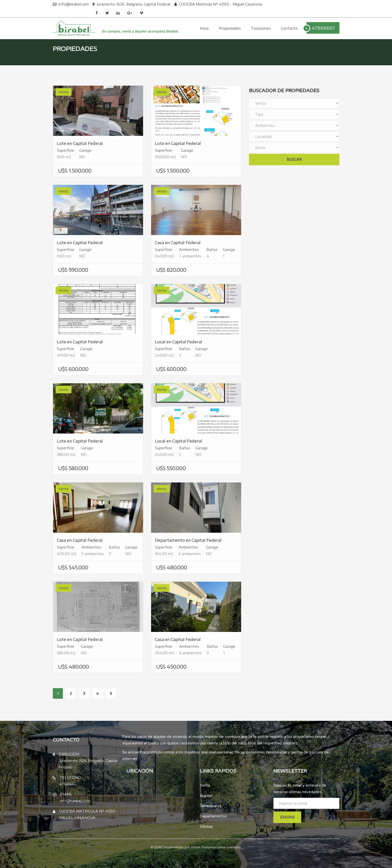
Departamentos (213, 816)
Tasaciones (261, 28)
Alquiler (206, 796)
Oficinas (206, 827)
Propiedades (230, 28)
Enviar (287, 817)
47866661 (320, 28)
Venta (205, 785)
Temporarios (211, 806)
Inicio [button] (204, 28)
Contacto (289, 28)
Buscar (294, 159)
